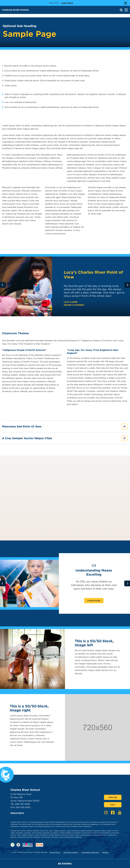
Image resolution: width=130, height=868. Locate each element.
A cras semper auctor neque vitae (65, 438)
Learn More (94, 601)
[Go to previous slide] (3, 285)
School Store (17, 813)
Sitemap (105, 852)
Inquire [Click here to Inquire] (113, 797)
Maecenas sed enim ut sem (65, 426)
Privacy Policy (55, 852)
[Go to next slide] (127, 285)
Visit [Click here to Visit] (113, 805)
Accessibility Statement (90, 852)
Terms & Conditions (71, 852)
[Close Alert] (125, 3)
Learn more (67, 3)
